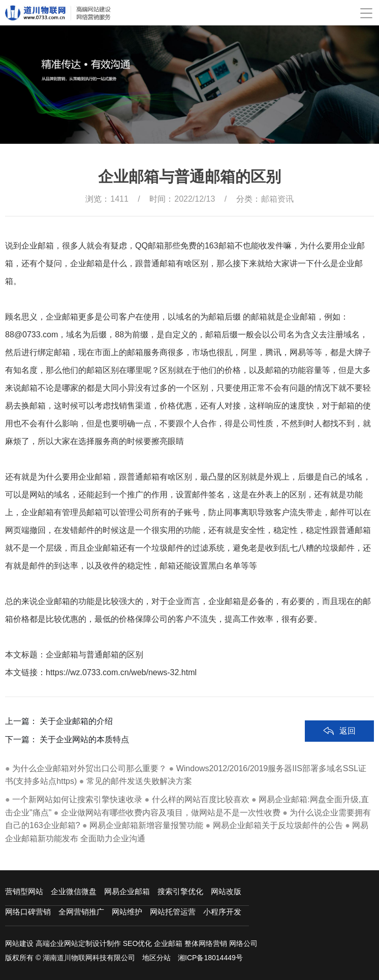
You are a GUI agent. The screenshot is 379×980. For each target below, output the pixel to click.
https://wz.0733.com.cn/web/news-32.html (121, 672)
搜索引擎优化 (180, 891)
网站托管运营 (173, 912)
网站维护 (127, 912)
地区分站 (156, 958)
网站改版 (226, 891)
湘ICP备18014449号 (210, 958)
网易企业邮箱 (127, 891)
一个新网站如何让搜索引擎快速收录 (77, 799)
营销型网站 (24, 891)
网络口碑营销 (28, 912)
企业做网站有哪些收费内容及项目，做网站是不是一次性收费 (171, 813)
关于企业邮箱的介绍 (76, 761)
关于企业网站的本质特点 (84, 780)
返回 (348, 771)
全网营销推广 (81, 912)
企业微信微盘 (74, 891)
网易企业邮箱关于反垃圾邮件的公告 (278, 825)
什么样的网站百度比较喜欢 (201, 799)
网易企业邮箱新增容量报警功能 (146, 825)
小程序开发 (222, 912)
